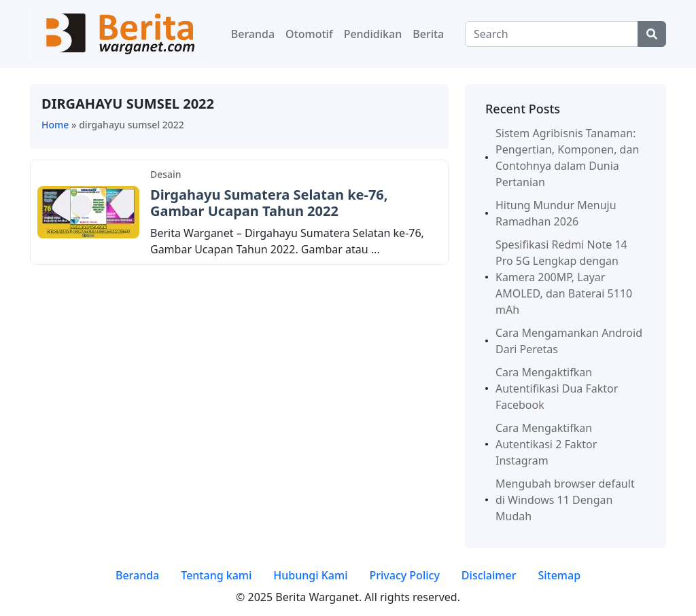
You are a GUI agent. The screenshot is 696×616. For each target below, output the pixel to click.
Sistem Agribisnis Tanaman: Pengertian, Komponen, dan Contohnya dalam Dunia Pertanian (567, 158)
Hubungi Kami (310, 575)
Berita (428, 34)
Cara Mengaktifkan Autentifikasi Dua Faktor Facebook (557, 388)
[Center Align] (652, 34)
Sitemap (559, 575)
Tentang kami (216, 575)
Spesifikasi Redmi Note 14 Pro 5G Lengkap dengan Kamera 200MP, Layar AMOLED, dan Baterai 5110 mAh (564, 277)
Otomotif (309, 34)
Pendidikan (373, 34)
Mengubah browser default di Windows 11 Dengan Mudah (565, 500)
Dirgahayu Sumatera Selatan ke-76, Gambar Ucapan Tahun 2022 (269, 203)
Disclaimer (489, 575)
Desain (166, 174)
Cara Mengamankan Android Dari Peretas (569, 341)
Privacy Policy (404, 575)
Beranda (253, 34)
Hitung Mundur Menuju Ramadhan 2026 (556, 213)
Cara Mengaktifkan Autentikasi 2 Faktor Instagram (546, 444)
